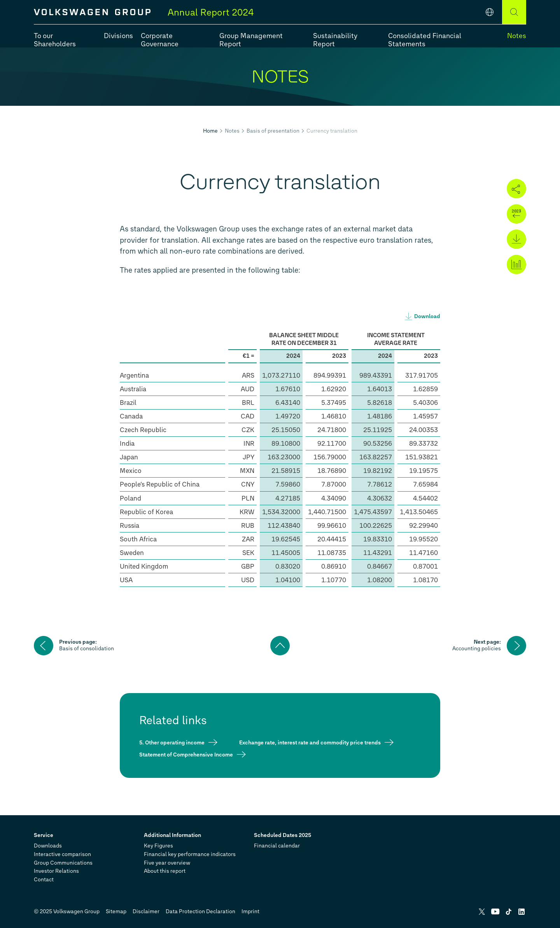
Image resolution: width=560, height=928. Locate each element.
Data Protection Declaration (200, 911)
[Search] (514, 12)
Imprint (250, 911)
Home (210, 131)
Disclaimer (146, 911)
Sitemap (116, 911)
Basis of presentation (273, 131)
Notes (232, 131)
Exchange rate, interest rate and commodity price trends (310, 742)
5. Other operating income (172, 742)
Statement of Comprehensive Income (186, 754)
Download (427, 316)
